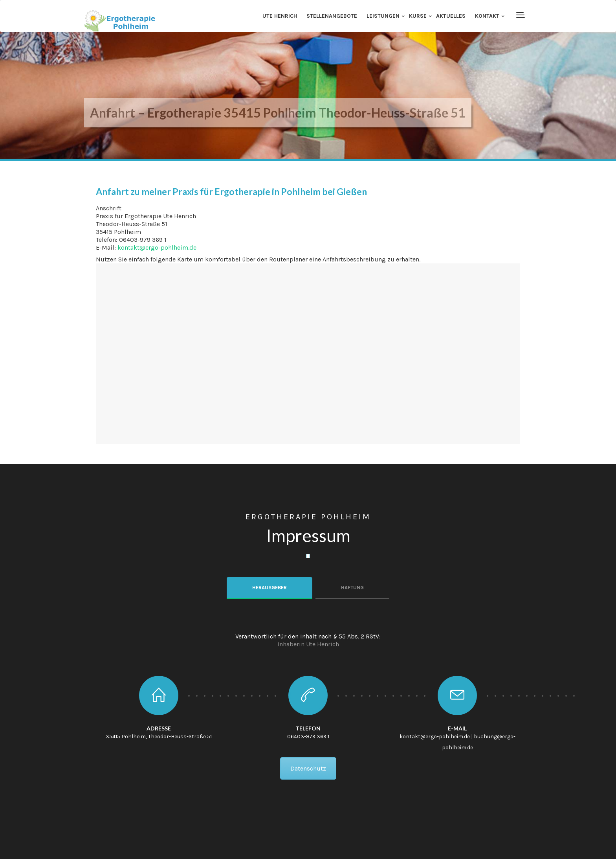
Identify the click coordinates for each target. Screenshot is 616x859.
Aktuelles (451, 16)
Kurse (418, 16)
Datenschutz (308, 768)
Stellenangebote (332, 16)
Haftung (352, 588)
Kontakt (487, 16)
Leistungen (383, 16)
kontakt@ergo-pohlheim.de (157, 247)
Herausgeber (269, 588)
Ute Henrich (280, 16)
